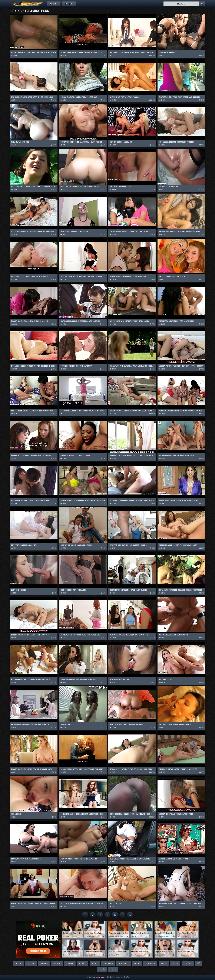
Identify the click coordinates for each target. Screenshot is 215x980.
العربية (113, 969)
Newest (54, 4)
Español (83, 963)
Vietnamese (150, 963)
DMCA (127, 977)
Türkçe (95, 963)
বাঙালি (102, 969)
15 (130, 915)
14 (122, 915)
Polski (137, 963)
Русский (70, 963)
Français (44, 963)
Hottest (69, 4)
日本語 (164, 963)
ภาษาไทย (188, 963)
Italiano (57, 963)
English (18, 963)
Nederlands (123, 963)
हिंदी (199, 963)
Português (108, 963)
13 (115, 915)
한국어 (175, 963)
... (108, 915)
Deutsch (31, 963)
